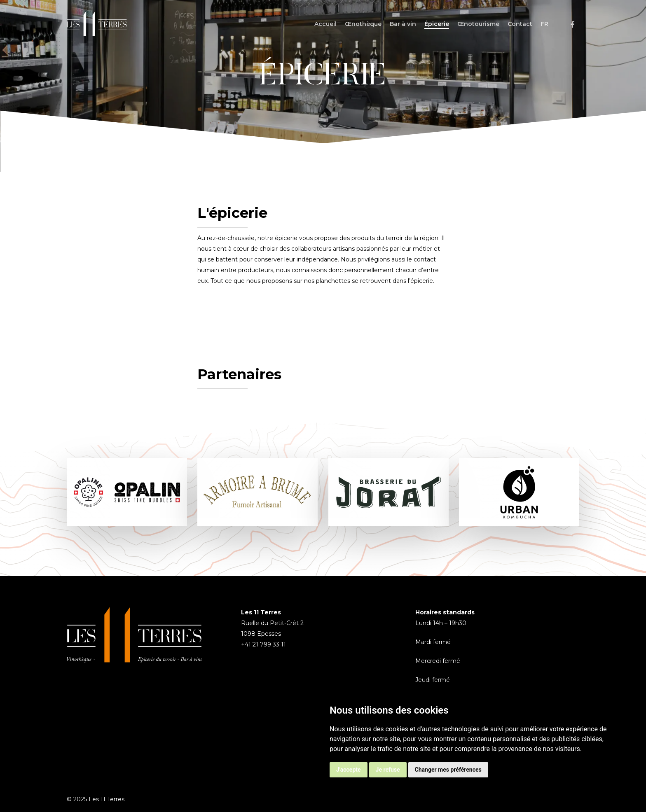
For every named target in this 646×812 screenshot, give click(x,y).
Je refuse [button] (388, 770)
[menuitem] (544, 24)
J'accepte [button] (349, 770)
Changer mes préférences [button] (448, 770)
